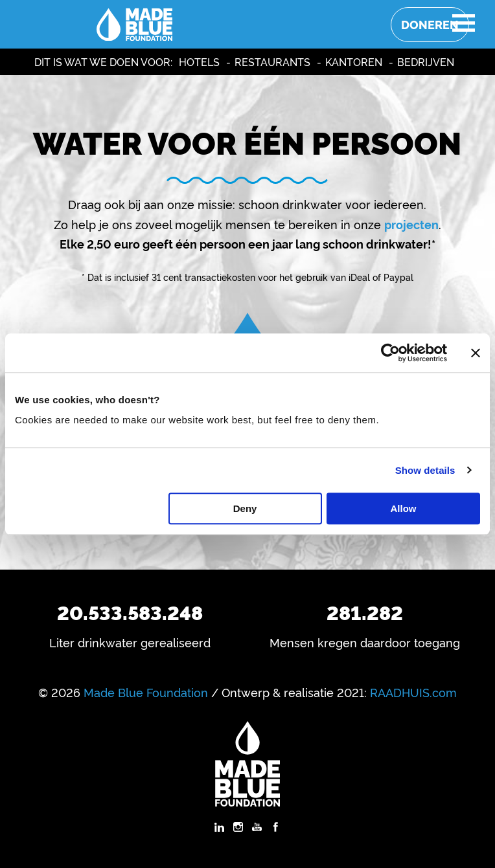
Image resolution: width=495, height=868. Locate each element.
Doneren (430, 24)
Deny (245, 508)
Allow (404, 508)
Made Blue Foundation (146, 692)
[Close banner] (476, 353)
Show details (425, 470)
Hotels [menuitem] (199, 61)
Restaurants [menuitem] (272, 61)
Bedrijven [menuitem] (426, 61)
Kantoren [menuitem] (354, 61)
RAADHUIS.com (413, 692)
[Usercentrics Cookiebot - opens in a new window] (390, 353)
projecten (411, 224)
